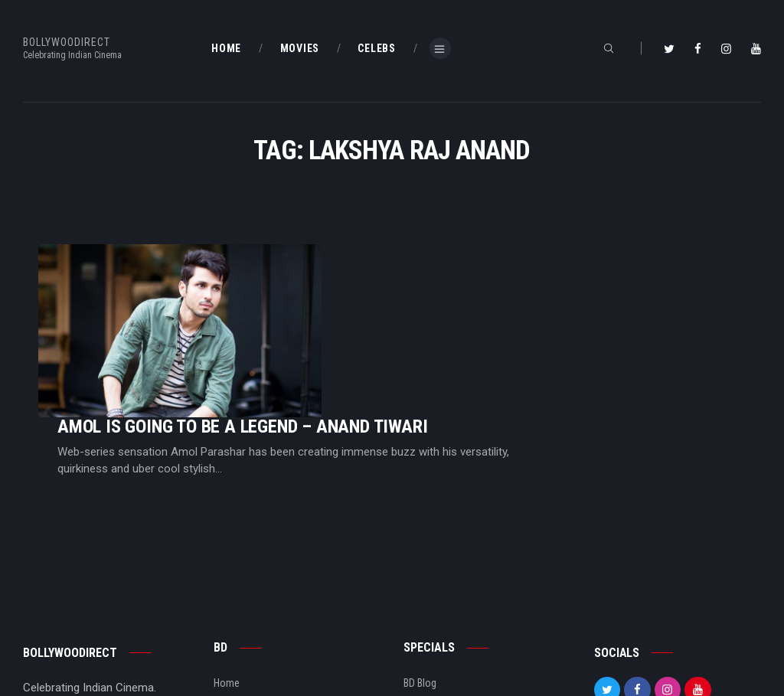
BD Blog (230, 592)
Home (227, 567)
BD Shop (422, 592)
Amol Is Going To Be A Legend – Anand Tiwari (434, 282)
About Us (234, 617)
